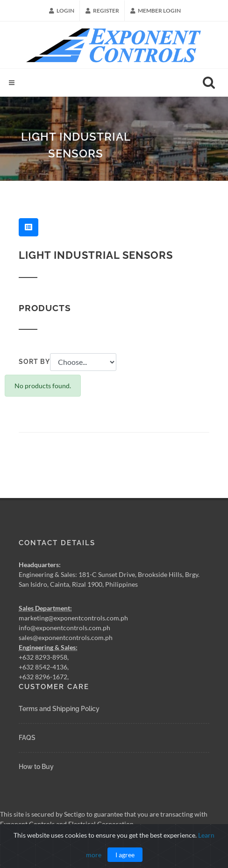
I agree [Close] (125, 855)
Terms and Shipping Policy (59, 709)
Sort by (34, 362)
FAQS (27, 738)
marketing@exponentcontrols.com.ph (73, 618)
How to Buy (36, 767)
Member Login (156, 11)
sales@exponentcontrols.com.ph (66, 637)
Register (102, 11)
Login (62, 11)
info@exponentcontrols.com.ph (64, 628)
